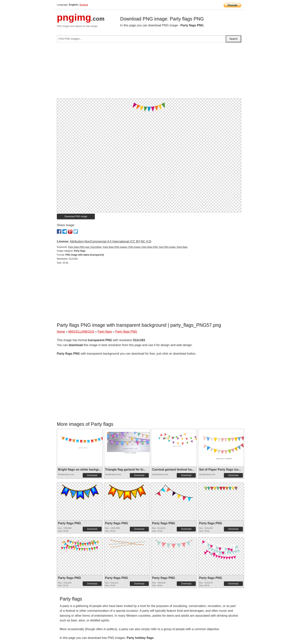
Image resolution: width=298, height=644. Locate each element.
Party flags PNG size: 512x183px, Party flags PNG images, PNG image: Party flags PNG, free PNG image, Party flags (128, 247)
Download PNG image (76, 217)
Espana (84, 5)
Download (92, 475)
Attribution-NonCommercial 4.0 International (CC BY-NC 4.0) (111, 241)
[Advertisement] (149, 72)
